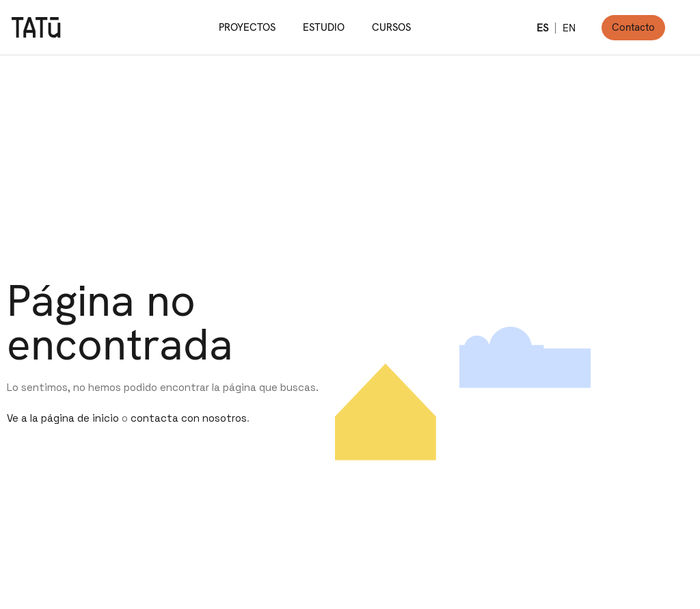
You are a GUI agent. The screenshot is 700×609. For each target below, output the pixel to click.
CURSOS (391, 27)
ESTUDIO (324, 27)
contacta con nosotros (189, 418)
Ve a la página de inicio (63, 418)
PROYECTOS (247, 27)
